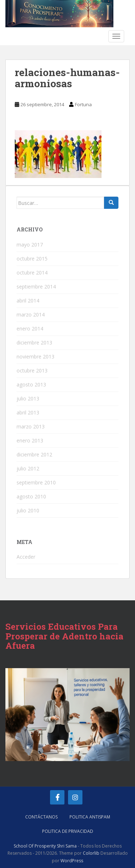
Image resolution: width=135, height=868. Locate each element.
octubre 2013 (32, 370)
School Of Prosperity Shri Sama (45, 846)
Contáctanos (41, 817)
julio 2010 (28, 510)
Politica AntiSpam (90, 817)
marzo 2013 (31, 426)
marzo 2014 (31, 315)
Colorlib (91, 853)
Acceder (26, 557)
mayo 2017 (30, 245)
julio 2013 (28, 398)
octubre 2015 (32, 259)
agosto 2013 (31, 384)
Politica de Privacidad (68, 831)
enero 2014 (30, 329)
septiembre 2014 (36, 287)
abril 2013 (28, 412)
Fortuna (83, 104)
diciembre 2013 (34, 342)
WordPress (72, 861)
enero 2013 (30, 440)
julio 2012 (28, 468)
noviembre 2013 (35, 356)
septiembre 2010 (36, 482)
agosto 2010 (31, 496)
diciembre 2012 (34, 454)
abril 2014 (28, 301)
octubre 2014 (32, 273)
